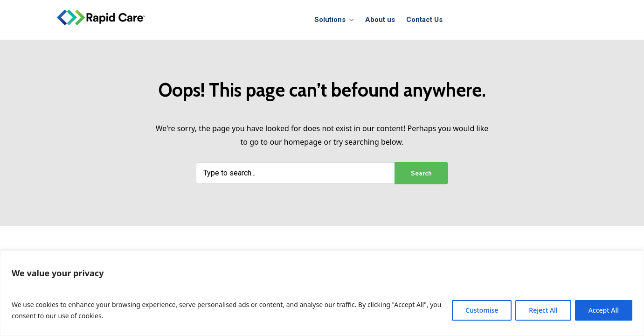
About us (380, 20)
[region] (322, 293)
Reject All (543, 310)
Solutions (330, 20)
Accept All (604, 310)
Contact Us (424, 20)
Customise (482, 310)
